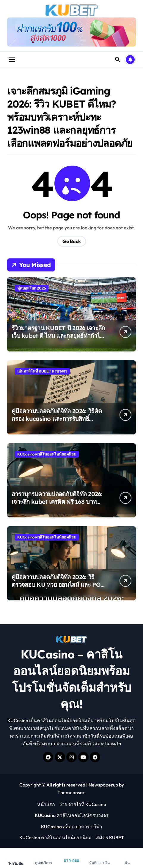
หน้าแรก (46, 804)
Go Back (72, 241)
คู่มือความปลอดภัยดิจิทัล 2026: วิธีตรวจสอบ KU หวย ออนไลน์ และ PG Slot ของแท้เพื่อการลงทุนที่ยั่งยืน (56, 585)
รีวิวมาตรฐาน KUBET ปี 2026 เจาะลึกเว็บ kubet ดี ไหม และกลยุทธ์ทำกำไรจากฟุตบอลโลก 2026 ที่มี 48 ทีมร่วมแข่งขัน (58, 339)
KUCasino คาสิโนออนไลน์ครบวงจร (72, 815)
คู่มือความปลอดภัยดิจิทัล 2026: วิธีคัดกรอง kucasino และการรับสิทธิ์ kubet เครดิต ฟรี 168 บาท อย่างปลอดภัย (57, 422)
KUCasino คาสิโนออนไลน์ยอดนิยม (47, 454)
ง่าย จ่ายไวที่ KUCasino (83, 804)
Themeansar (71, 792)
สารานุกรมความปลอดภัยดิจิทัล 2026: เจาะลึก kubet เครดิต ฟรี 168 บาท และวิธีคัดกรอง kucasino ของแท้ (57, 502)
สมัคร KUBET (110, 837)
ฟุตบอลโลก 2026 (32, 288)
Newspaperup (103, 785)
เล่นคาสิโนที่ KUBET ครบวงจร (42, 371)
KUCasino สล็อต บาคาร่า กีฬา (72, 827)
